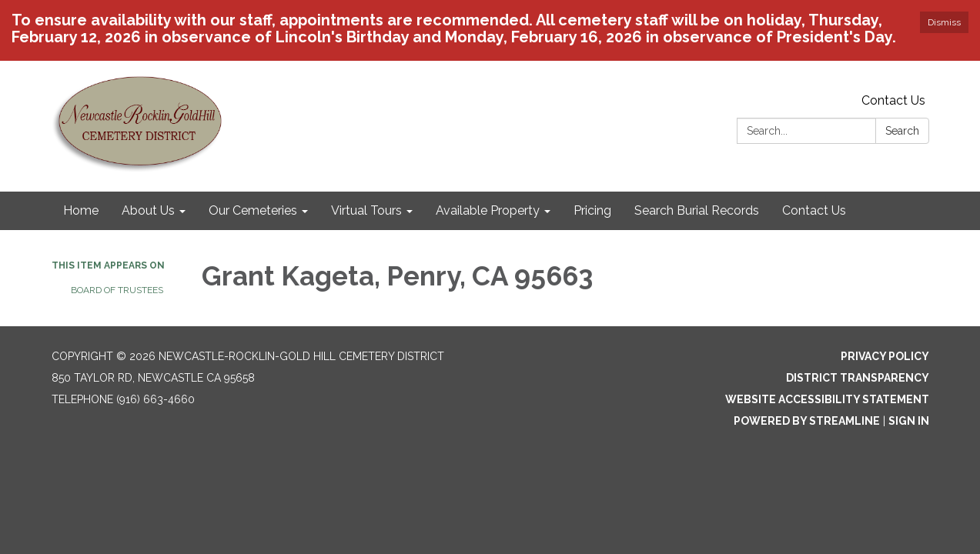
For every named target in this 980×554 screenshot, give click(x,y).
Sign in (909, 421)
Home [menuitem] (81, 210)
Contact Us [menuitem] (814, 210)
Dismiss (944, 22)
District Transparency (858, 378)
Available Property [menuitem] (488, 210)
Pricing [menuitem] (592, 210)
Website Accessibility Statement (827, 399)
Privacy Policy (885, 356)
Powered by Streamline (807, 421)
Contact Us (893, 100)
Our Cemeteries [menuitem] (253, 210)
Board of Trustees (117, 290)
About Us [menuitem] (148, 210)
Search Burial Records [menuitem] (697, 210)
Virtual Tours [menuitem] (366, 210)
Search (902, 131)
